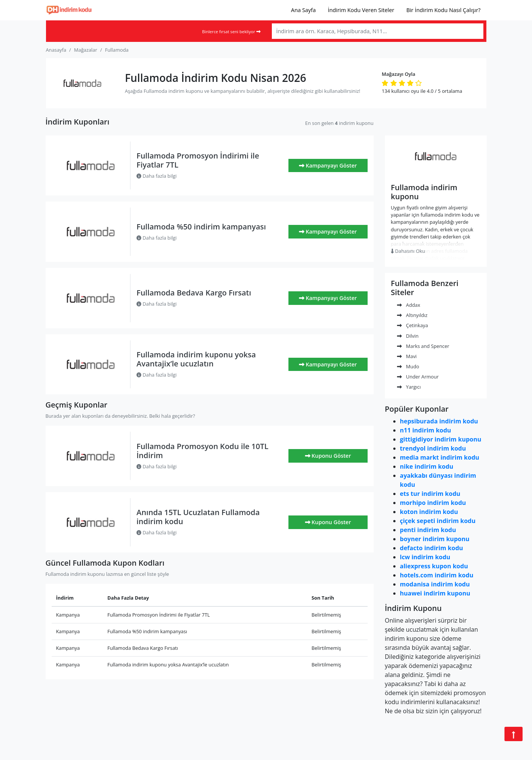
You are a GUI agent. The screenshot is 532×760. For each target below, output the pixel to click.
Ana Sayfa (304, 10)
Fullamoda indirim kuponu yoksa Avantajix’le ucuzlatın (196, 359)
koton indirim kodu (429, 512)
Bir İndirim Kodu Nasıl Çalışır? (444, 10)
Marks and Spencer (423, 346)
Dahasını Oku (408, 251)
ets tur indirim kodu (430, 494)
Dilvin (408, 336)
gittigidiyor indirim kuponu (441, 439)
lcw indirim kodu (425, 557)
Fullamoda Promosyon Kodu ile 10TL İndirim (202, 451)
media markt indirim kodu (440, 457)
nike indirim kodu (427, 466)
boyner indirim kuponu (435, 539)
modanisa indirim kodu (435, 584)
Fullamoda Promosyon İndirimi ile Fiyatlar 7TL (198, 160)
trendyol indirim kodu (433, 448)
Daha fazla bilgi (157, 176)
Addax (409, 305)
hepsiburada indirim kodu (439, 421)
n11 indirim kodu (426, 430)
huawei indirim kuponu (435, 593)
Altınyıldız (412, 315)
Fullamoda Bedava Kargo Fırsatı (194, 293)
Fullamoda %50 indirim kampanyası (201, 227)
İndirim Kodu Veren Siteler (361, 10)
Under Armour (418, 377)
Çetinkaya (413, 325)
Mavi (407, 356)
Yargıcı (409, 387)
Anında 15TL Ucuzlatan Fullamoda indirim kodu (198, 517)
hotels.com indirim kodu (437, 575)
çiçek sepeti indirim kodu (438, 521)
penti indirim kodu (428, 530)
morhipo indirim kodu (433, 503)
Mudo (408, 366)
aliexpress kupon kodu (434, 566)
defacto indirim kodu (432, 548)
